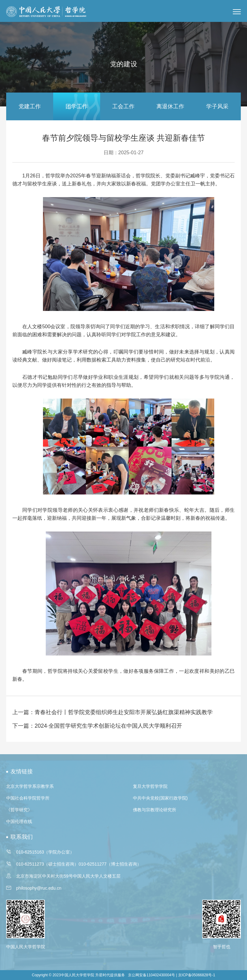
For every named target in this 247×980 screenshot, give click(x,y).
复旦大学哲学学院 (150, 786)
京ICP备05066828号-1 (197, 975)
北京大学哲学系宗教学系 (30, 786)
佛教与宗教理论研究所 (155, 810)
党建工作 (30, 106)
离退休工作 (170, 106)
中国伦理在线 (19, 821)
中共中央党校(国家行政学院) (160, 798)
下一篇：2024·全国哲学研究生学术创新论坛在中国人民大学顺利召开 (97, 726)
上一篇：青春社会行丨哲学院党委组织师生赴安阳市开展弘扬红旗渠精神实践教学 (113, 712)
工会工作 (123, 106)
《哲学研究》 (19, 810)
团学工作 (77, 106)
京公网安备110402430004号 (151, 975)
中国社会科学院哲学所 (28, 798)
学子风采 (217, 106)
